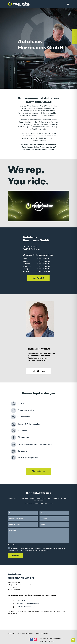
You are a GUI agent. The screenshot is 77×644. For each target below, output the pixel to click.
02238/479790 (14, 583)
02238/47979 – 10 (39, 361)
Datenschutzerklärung (26, 633)
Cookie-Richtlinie (42, 633)
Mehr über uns (38, 371)
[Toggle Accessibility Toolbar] (73, 640)
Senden (15, 556)
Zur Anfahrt (38, 278)
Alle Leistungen (38, 471)
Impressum (12, 633)
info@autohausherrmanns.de (20, 585)
